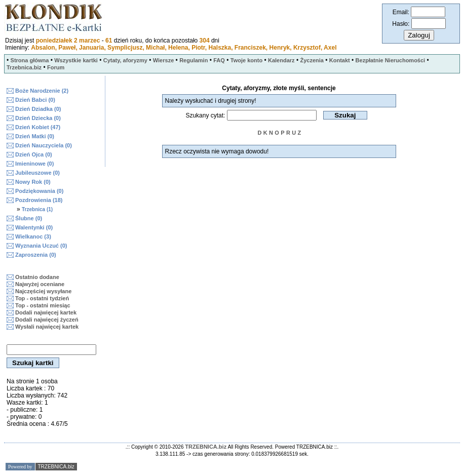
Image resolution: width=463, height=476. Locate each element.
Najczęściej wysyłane (43, 291)
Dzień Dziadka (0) (38, 109)
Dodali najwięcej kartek (46, 312)
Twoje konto (246, 60)
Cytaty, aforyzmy (125, 60)
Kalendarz (281, 60)
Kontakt (340, 60)
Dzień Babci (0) (35, 100)
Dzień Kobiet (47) (38, 127)
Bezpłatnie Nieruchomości (391, 60)
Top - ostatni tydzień (42, 298)
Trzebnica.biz (24, 67)
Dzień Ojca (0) (34, 154)
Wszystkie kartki (76, 60)
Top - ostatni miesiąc (43, 305)
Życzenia (312, 60)
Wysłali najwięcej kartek (47, 327)
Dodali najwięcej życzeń (47, 320)
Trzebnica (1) (37, 209)
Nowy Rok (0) (33, 182)
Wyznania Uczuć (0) (41, 246)
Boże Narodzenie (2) (42, 91)
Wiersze (163, 60)
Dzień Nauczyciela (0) (44, 145)
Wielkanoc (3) (33, 236)
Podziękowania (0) (39, 191)
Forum (56, 67)
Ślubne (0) (29, 218)
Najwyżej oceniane (40, 284)
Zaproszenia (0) (36, 255)
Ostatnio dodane (37, 277)
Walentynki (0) (34, 227)
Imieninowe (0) (34, 164)
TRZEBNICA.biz (206, 447)
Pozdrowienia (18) (39, 200)
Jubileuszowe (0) (37, 173)
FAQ (219, 60)
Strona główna (30, 60)
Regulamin (194, 60)
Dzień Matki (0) (35, 136)
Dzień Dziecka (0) (38, 118)
